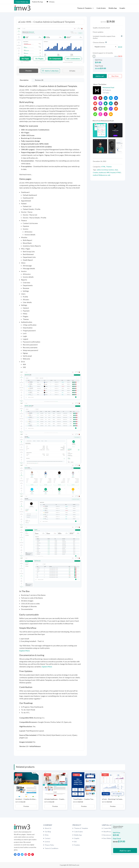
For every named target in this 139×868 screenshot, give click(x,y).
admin (99, 170)
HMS (108, 172)
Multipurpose (103, 175)
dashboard (102, 172)
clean (116, 170)
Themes (109, 167)
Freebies (77, 845)
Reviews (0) (39, 80)
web (109, 175)
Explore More (24, 651)
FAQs (47, 835)
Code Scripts (101, 8)
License (47, 842)
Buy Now (115, 76)
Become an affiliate (110, 835)
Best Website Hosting (111, 838)
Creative (96, 172)
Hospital (113, 172)
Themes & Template (84, 8)
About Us (48, 828)
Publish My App (37, 2)
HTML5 (119, 172)
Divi (75, 842)
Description (24, 80)
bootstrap (105, 170)
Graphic (122, 8)
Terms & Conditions (52, 848)
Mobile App (113, 8)
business (111, 170)
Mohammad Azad (108, 87)
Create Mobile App (22, 2)
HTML (103, 167)
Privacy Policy (49, 845)
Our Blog (48, 832)
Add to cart (100, 76)
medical (95, 175)
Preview (29, 71)
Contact (48, 838)
